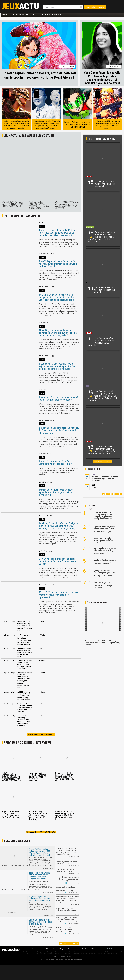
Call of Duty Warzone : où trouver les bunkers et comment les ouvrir (68, 931)
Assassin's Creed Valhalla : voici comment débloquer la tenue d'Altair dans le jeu (68, 890)
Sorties (39, 15)
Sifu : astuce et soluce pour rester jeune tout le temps (68, 871)
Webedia (69, 956)
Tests (11, 15)
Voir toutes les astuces (69, 944)
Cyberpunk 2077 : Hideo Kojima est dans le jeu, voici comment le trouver (68, 911)
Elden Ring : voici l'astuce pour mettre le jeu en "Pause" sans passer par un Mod (68, 863)
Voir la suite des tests (103, 462)
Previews (20, 15)
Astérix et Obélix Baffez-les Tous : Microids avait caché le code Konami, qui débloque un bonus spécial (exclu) (68, 852)
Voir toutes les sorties (112, 494)
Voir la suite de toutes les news (41, 734)
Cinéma (102, 7)
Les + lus (91, 506)
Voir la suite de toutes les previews (41, 832)
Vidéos (48, 15)
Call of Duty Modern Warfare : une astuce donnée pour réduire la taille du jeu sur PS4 (68, 921)
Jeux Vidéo (91, 7)
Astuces (30, 15)
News (5, 15)
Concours (57, 15)
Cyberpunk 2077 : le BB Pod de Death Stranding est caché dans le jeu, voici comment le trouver (68, 901)
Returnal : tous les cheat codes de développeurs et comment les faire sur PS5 (68, 880)
